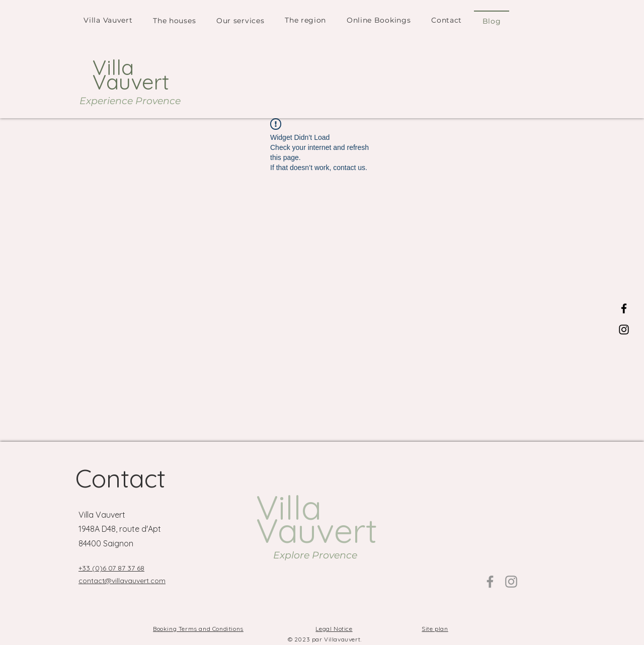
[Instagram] (624, 330)
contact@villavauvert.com (122, 581)
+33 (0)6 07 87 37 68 (111, 568)
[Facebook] (624, 308)
